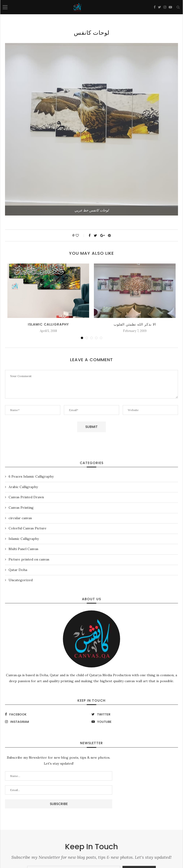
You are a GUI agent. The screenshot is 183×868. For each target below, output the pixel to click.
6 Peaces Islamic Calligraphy (31, 476)
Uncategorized (21, 580)
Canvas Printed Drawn (26, 497)
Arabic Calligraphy (23, 487)
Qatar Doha (18, 570)
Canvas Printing (21, 508)
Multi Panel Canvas (23, 549)
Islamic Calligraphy (48, 324)
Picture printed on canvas (29, 559)
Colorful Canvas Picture (28, 528)
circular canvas (20, 518)
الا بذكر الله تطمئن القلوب (135, 324)
